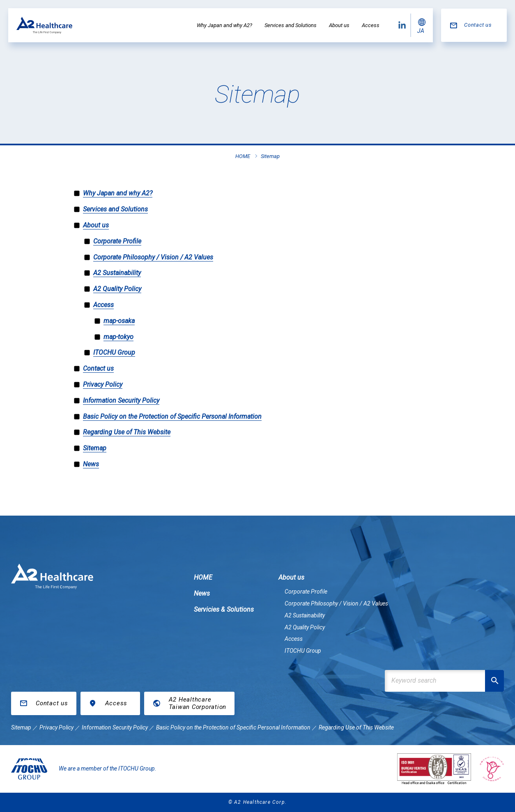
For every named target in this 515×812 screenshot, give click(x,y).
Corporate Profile (117, 241)
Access (371, 25)
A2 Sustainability (117, 273)
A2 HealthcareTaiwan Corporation (198, 703)
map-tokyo (118, 337)
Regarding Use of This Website (127, 432)
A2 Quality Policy (117, 289)
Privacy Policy (103, 384)
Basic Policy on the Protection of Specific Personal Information (172, 416)
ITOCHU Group (114, 352)
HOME (203, 577)
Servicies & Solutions (224, 609)
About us (339, 25)
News (91, 464)
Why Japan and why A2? (224, 25)
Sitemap (95, 448)
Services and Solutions (291, 25)
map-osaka (119, 321)
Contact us (478, 25)
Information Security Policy (121, 400)
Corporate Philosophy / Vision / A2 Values (153, 257)
